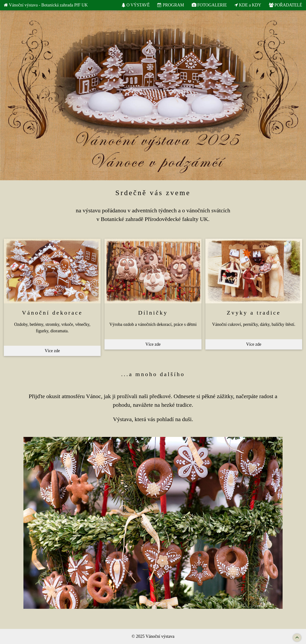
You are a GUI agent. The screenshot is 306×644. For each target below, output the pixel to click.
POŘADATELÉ (286, 5)
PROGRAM (171, 5)
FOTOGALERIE (209, 5)
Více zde (52, 351)
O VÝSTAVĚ (136, 5)
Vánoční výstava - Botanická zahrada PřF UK (46, 5)
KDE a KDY (248, 5)
